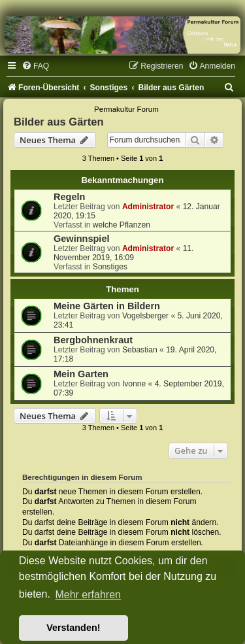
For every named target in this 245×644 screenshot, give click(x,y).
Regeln (69, 197)
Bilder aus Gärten (59, 122)
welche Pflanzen (122, 225)
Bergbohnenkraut (93, 340)
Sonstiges (110, 267)
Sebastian (140, 350)
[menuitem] (35, 66)
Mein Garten (81, 374)
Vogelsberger (145, 316)
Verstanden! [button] (73, 628)
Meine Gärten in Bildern (107, 306)
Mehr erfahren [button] (88, 595)
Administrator (148, 207)
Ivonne (134, 384)
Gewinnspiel (82, 239)
